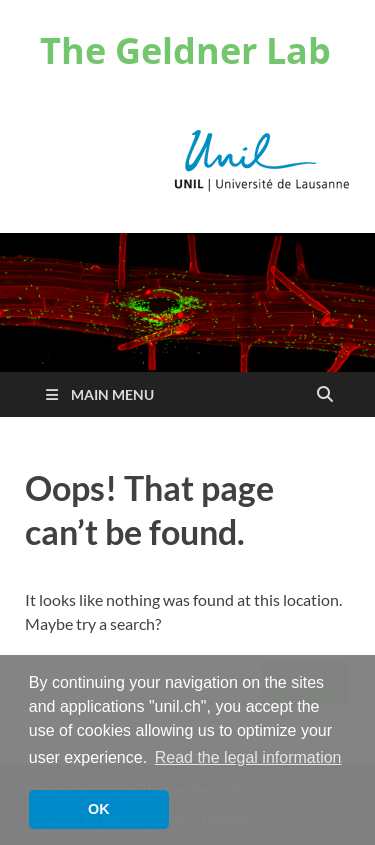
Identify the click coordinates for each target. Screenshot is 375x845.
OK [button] (99, 809)
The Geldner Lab (185, 50)
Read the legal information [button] (248, 757)
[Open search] (325, 395)
